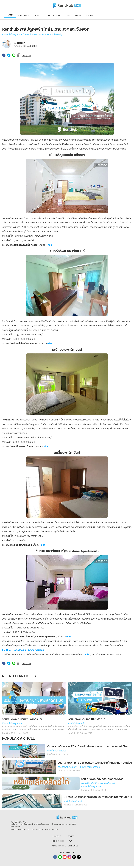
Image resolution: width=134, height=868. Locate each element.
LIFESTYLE (56, 836)
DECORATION (58, 841)
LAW (70, 841)
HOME (10, 15)
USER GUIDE (73, 845)
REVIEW (71, 836)
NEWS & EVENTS (59, 845)
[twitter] (9, 55)
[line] (14, 55)
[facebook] (4, 55)
